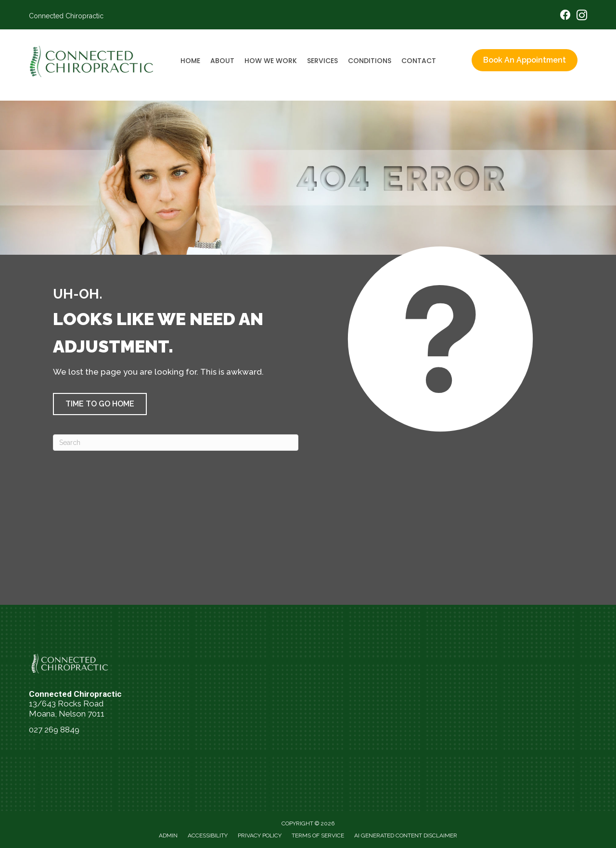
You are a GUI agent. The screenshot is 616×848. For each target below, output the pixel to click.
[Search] (176, 443)
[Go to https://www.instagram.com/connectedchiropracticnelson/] (582, 17)
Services (322, 61)
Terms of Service (318, 835)
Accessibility (208, 835)
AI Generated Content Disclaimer (406, 835)
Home (190, 61)
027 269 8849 (54, 730)
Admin (168, 835)
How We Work (271, 61)
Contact (419, 61)
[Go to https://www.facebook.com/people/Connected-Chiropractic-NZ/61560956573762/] (565, 16)
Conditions (370, 61)
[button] (100, 404)
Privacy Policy (260, 835)
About (222, 61)
